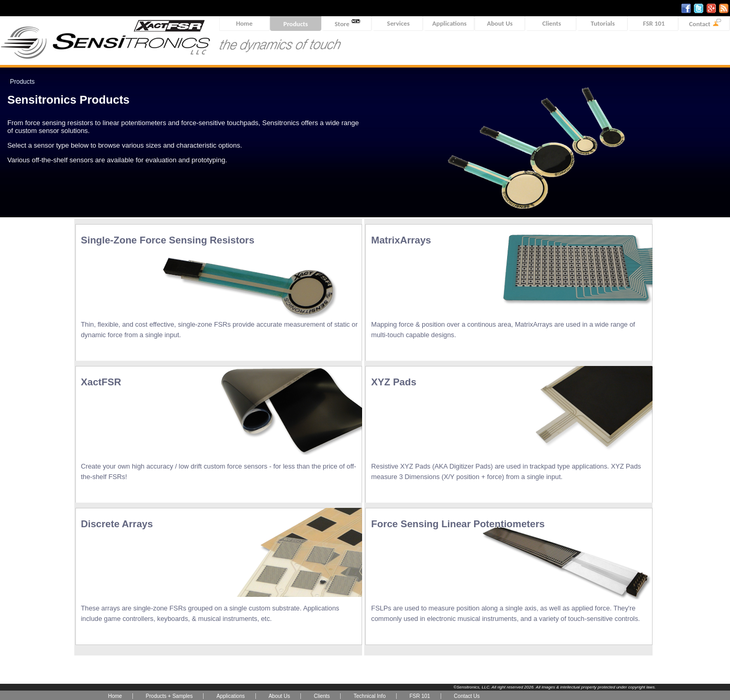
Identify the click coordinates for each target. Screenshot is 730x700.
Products (296, 24)
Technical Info (370, 696)
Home (244, 23)
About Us (499, 23)
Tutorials (603, 23)
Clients (552, 23)
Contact (705, 23)
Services (398, 23)
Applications (450, 23)
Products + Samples (170, 696)
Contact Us (467, 696)
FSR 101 (654, 23)
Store (347, 23)
